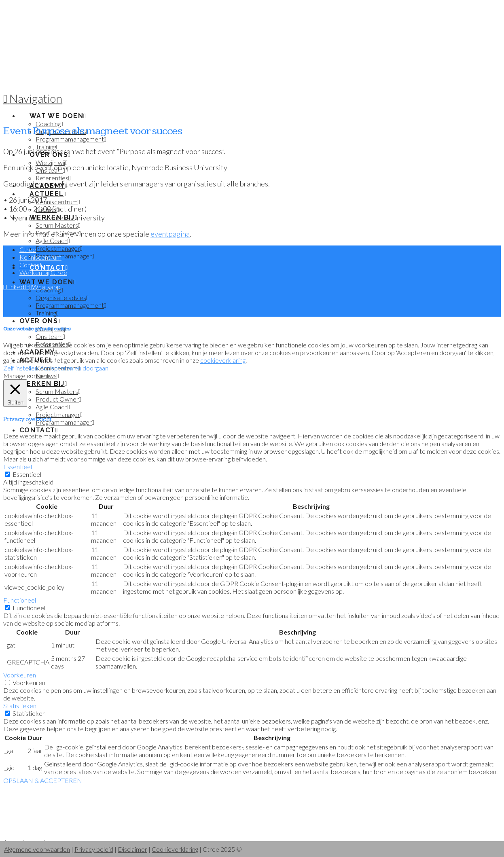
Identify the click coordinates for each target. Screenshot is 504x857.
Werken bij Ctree (43, 272)
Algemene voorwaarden (37, 849)
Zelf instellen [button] (21, 368)
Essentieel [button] (18, 467)
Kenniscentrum (40, 257)
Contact (31, 265)
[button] (33, 98)
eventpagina (170, 234)
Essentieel (27, 474)
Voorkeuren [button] (20, 675)
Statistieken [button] (20, 706)
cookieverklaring (223, 360)
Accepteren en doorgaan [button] (74, 368)
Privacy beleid (94, 849)
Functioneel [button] (20, 600)
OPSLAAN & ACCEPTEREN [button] (43, 780)
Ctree (28, 249)
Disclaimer (132, 849)
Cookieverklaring (175, 849)
